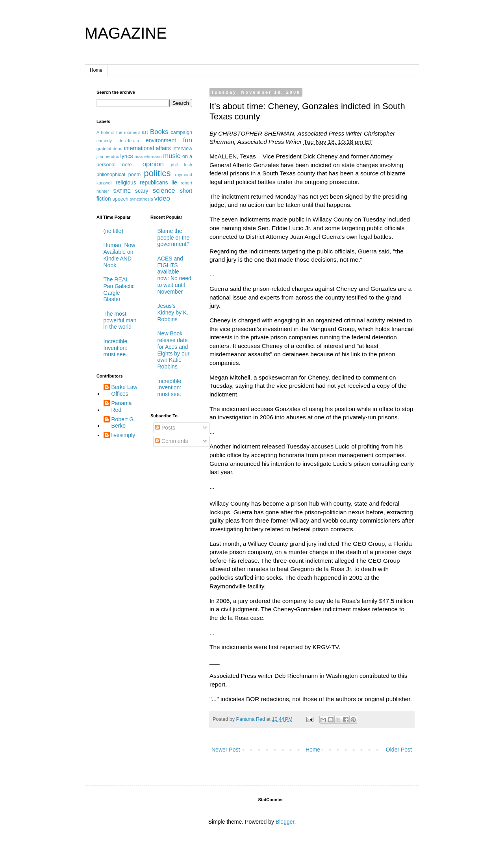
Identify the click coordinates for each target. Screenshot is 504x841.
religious (126, 182)
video (162, 198)
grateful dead (109, 149)
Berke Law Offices (124, 390)
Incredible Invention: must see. (116, 348)
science (164, 191)
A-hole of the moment (118, 132)
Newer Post (226, 750)
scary (142, 191)
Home (96, 70)
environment (161, 140)
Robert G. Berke (123, 423)
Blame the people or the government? (174, 238)
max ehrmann (148, 156)
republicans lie (158, 182)
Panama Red (122, 407)
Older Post (399, 750)
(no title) (114, 231)
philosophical (111, 175)
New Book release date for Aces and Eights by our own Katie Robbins (174, 350)
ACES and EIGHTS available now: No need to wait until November (174, 275)
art (145, 132)
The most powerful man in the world (120, 320)
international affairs (147, 148)
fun (188, 140)
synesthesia (142, 199)
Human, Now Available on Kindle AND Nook (120, 255)
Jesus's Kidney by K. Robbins (173, 313)
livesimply (123, 435)
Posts (165, 428)
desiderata (129, 141)
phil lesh (182, 165)
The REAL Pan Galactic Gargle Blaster (119, 289)
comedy (104, 141)
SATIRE (122, 191)
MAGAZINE (126, 33)
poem (135, 175)
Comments (172, 441)
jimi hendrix (108, 156)
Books (159, 132)
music (172, 156)
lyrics (127, 156)
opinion (153, 164)
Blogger (285, 822)
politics (157, 173)
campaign (181, 132)
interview (182, 149)
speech (120, 199)
